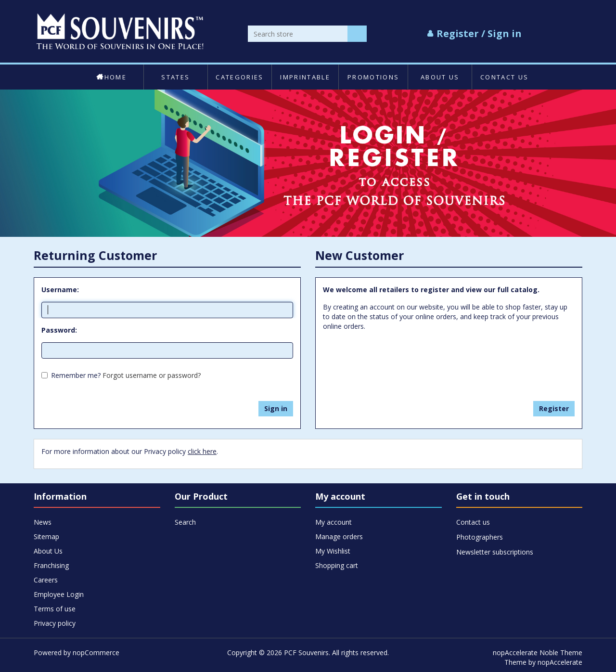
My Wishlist (333, 551)
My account (334, 522)
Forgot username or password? (152, 375)
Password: (59, 330)
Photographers (480, 537)
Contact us (504, 77)
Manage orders (339, 536)
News (43, 522)
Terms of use (55, 609)
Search (185, 522)
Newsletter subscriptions (495, 552)
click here (202, 451)
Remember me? (76, 375)
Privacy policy (55, 623)
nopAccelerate (560, 662)
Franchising (51, 565)
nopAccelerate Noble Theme (538, 653)
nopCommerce (96, 653)
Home (111, 77)
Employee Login (59, 594)
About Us (440, 77)
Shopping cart (337, 565)
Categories (239, 77)
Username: (60, 290)
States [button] (175, 77)
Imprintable (305, 77)
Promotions (373, 77)
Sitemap (46, 536)
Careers (46, 580)
